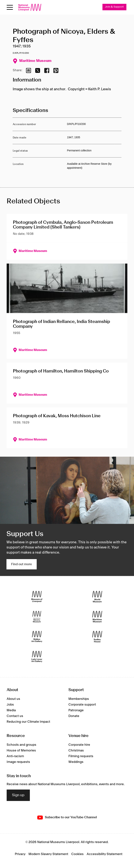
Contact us (15, 716)
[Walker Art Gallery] (37, 637)
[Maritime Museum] (97, 617)
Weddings (76, 762)
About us (13, 699)
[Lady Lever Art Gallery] (37, 657)
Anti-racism (15, 756)
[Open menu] (10, 7)
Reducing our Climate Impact (28, 722)
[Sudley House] (97, 637)
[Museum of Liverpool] (37, 597)
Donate (74, 716)
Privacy (20, 854)
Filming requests (81, 756)
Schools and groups (21, 745)
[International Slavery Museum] (37, 617)
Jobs (10, 705)
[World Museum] (97, 597)
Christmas (76, 751)
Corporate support (82, 705)
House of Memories (21, 751)
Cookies (77, 854)
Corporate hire (79, 745)
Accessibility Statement (105, 854)
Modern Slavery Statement (48, 854)
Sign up (18, 795)
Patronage (76, 711)
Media (11, 711)
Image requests (18, 762)
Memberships (79, 699)
